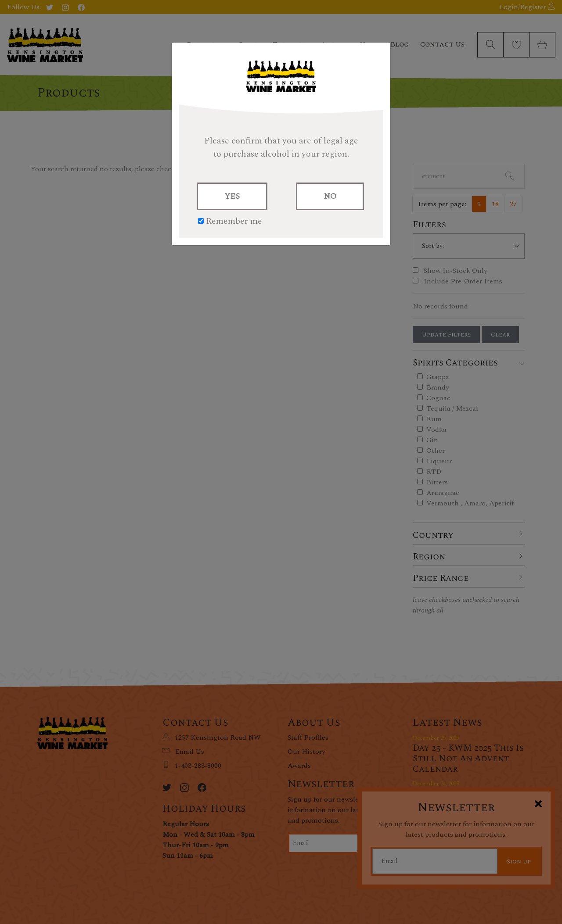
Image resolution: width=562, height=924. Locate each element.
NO (330, 196)
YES (232, 196)
